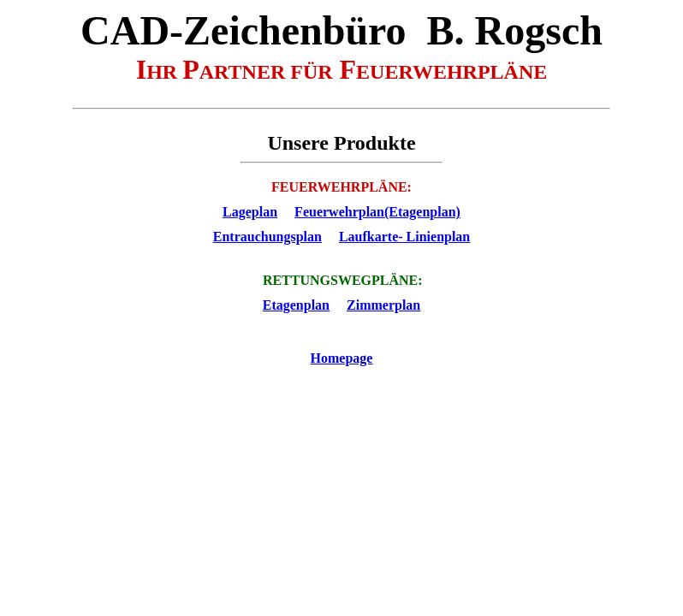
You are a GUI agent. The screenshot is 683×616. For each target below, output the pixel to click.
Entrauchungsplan (267, 237)
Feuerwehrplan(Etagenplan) (377, 212)
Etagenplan (296, 305)
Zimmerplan (383, 305)
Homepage (342, 358)
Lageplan (250, 212)
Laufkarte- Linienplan (404, 237)
